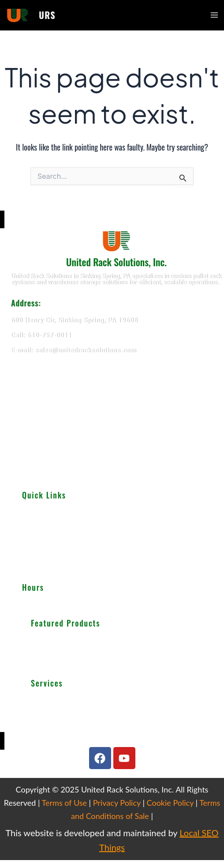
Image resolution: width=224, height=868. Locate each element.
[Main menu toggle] (214, 15)
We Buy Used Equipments (66, 721)
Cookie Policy (170, 803)
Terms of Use (64, 803)
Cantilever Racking (57, 651)
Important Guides (46, 551)
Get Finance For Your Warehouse (76, 732)
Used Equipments (46, 532)
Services (34, 541)
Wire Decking (54, 662)
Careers (33, 570)
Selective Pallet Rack (60, 641)
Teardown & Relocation (63, 700)
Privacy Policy (117, 803)
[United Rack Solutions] (112, 419)
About (30, 512)
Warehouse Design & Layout (69, 711)
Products (35, 522)
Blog (28, 561)
